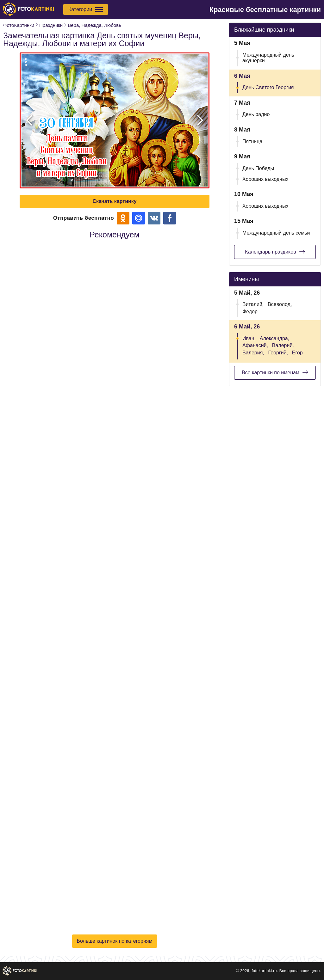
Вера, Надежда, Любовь (94, 25)
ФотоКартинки (19, 25)
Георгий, (278, 353)
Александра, (274, 338)
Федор (250, 312)
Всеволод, (280, 304)
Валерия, (253, 353)
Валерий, (283, 345)
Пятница (252, 141)
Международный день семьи (276, 233)
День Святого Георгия (268, 87)
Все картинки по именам (275, 372)
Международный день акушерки (268, 58)
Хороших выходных (265, 179)
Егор (297, 353)
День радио (256, 114)
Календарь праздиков (275, 252)
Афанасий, (255, 345)
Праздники (51, 25)
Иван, (249, 338)
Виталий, (253, 304)
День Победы (258, 168)
